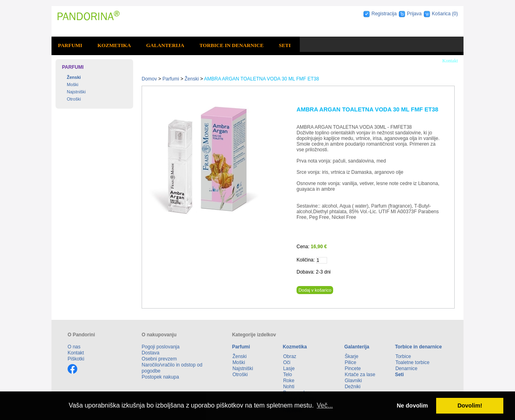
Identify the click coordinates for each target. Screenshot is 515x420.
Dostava (150, 353)
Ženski (74, 77)
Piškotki (76, 359)
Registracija (384, 14)
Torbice (403, 356)
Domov (149, 79)
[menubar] (176, 45)
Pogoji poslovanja (161, 347)
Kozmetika (114, 45)
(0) (455, 14)
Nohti (289, 387)
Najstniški (76, 92)
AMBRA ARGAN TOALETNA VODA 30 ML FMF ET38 (262, 79)
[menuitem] (71, 45)
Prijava (414, 14)
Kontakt (450, 61)
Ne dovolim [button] (412, 406)
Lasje (289, 369)
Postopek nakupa (160, 377)
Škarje (352, 356)
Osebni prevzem (159, 359)
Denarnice (407, 369)
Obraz (290, 356)
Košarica (442, 14)
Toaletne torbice (413, 362)
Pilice (351, 362)
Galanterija (165, 45)
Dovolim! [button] (470, 406)
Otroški (74, 99)
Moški (73, 84)
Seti (285, 45)
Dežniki (353, 387)
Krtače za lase (360, 375)
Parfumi (70, 45)
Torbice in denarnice (232, 45)
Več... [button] (325, 405)
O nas (74, 347)
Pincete (353, 369)
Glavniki (353, 381)
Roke (289, 381)
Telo (288, 375)
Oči (287, 362)
